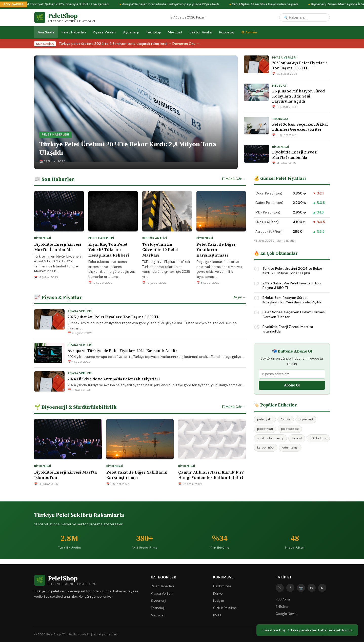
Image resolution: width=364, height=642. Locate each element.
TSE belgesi (318, 438)
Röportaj (227, 32)
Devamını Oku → (186, 44)
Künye (218, 594)
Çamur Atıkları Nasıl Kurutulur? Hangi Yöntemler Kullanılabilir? (211, 475)
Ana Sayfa (46, 32)
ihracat (297, 438)
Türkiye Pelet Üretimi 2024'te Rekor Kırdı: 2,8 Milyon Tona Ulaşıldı (292, 271)
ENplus (286, 419)
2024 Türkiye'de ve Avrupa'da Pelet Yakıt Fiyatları (114, 379)
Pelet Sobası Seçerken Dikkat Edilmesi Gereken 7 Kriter (300, 127)
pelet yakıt (265, 419)
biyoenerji (306, 419)
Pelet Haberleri (74, 32)
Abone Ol (292, 385)
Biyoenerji (131, 32)
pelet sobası (290, 429)
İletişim (219, 601)
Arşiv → (240, 297)
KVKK (217, 615)
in (311, 588)
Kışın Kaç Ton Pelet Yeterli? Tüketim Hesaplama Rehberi (109, 250)
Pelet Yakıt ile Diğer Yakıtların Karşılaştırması (216, 250)
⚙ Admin (249, 32)
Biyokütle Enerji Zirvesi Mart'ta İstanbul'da (295, 155)
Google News (286, 614)
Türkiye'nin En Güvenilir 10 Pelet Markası (160, 250)
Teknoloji (153, 32)
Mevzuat (175, 32)
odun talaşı (290, 448)
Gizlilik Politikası (225, 608)
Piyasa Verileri (104, 32)
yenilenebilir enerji (270, 438)
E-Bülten (282, 607)
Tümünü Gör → (234, 179)
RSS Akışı (283, 599)
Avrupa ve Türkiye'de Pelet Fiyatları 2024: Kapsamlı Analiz (123, 351)
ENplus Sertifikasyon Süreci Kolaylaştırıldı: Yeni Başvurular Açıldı (299, 96)
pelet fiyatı (265, 429)
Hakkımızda (222, 586)
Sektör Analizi (201, 32)
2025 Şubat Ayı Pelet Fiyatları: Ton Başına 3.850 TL (299, 65)
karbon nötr (266, 448)
